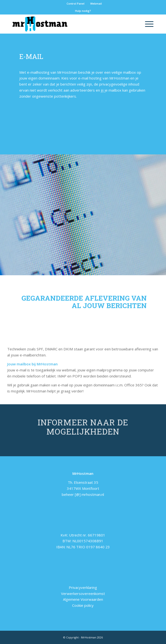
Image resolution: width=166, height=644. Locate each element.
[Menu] (147, 24)
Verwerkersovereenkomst (83, 593)
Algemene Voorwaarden (83, 599)
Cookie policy (83, 605)
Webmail (96, 4)
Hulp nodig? (83, 11)
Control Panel (76, 4)
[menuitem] (76, 4)
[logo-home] (69, 24)
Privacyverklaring (83, 587)
